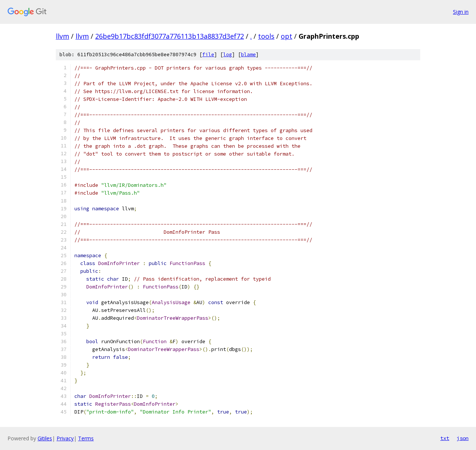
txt (445, 438)
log (228, 55)
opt (287, 36)
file (208, 55)
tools (266, 36)
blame (248, 55)
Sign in (461, 12)
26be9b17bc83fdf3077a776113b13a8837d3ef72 (170, 36)
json (463, 438)
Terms (86, 438)
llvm (62, 36)
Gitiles (45, 438)
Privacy (65, 438)
